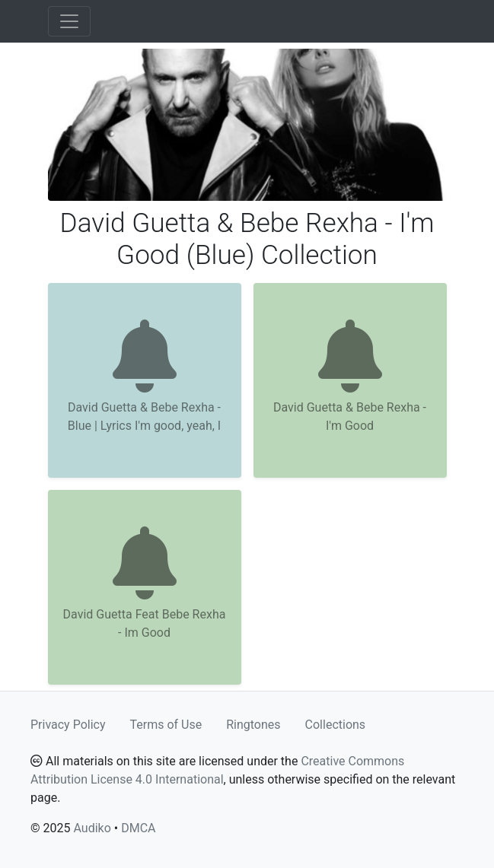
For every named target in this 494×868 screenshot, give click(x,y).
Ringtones (253, 725)
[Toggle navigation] (69, 21)
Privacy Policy (68, 725)
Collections (336, 725)
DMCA (138, 828)
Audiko (92, 828)
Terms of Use (166, 725)
